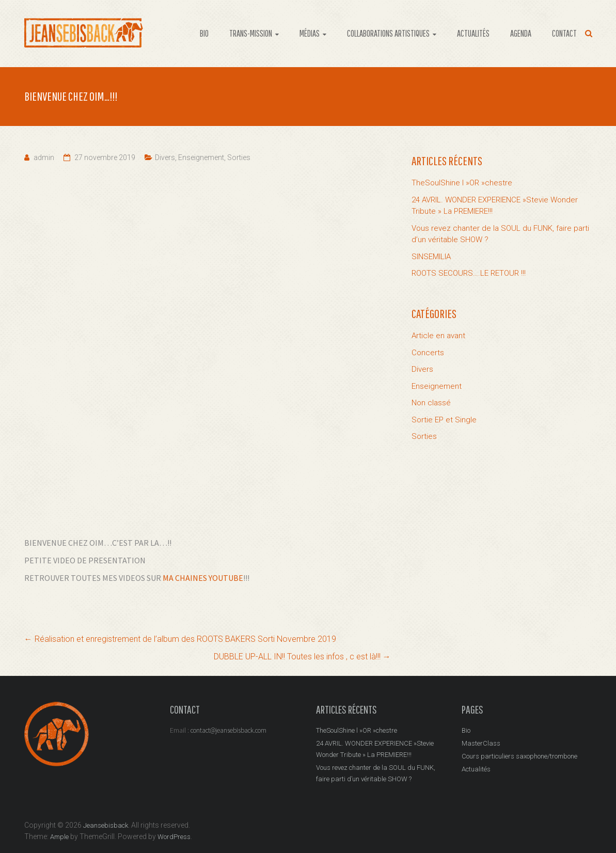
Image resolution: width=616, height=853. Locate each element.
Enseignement (201, 157)
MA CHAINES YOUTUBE (203, 578)
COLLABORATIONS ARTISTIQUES (388, 33)
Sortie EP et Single (444, 420)
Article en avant (438, 336)
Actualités (476, 769)
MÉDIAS (310, 33)
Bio (466, 730)
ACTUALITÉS (473, 33)
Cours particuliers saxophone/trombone (519, 756)
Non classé (431, 403)
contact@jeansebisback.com (228, 730)
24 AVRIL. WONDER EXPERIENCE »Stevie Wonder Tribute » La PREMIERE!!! (495, 206)
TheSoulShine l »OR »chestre (462, 183)
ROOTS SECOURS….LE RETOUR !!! (469, 273)
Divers (165, 157)
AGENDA (521, 33)
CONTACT (564, 33)
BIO (204, 33)
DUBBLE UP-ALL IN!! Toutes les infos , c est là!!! (302, 657)
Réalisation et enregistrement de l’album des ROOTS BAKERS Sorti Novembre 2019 (180, 639)
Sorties (239, 157)
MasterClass (481, 743)
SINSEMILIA (431, 257)
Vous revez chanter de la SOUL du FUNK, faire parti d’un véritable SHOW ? (500, 234)
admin (44, 157)
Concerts (428, 353)
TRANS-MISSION (251, 33)
